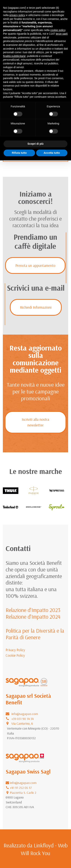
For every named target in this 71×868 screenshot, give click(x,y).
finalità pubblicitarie (14, 56)
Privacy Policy (15, 650)
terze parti (62, 34)
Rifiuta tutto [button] (19, 153)
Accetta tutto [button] (52, 153)
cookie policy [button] (58, 30)
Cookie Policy (15, 655)
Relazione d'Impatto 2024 (33, 617)
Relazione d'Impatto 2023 (33, 610)
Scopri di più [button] (35, 144)
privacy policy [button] (17, 15)
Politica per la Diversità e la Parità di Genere (35, 634)
